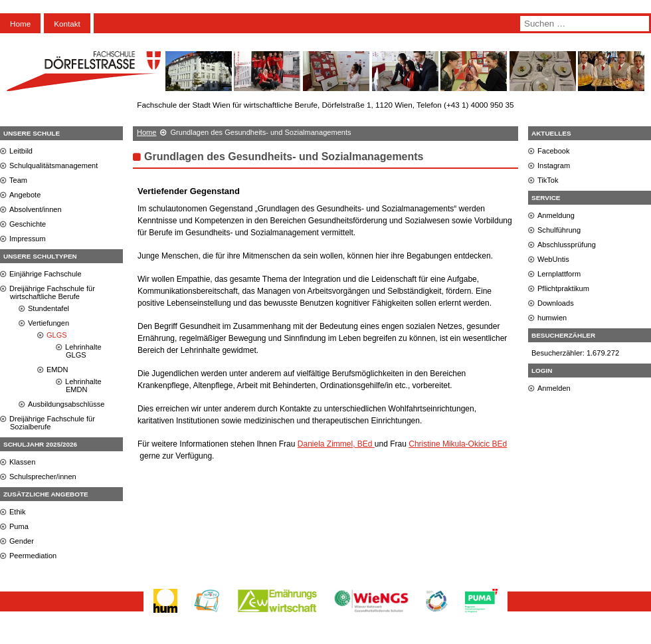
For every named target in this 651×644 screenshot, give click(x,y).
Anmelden (554, 388)
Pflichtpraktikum (563, 288)
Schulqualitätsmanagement (53, 165)
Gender (22, 541)
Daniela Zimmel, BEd (336, 444)
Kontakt (67, 24)
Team (18, 180)
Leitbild (21, 151)
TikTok (548, 180)
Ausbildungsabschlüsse (66, 404)
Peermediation (33, 556)
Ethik (18, 512)
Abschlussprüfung (567, 245)
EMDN (57, 370)
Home (20, 24)
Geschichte (28, 224)
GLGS (57, 335)
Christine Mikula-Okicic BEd (458, 444)
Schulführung (559, 230)
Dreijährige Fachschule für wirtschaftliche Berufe (52, 292)
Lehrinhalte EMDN (83, 385)
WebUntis (553, 259)
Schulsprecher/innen (43, 477)
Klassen (22, 462)
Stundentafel (48, 308)
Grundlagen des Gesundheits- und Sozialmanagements (284, 157)
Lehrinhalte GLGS (83, 351)
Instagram (554, 165)
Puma (19, 526)
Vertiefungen (48, 323)
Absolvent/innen (36, 209)
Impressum (28, 239)
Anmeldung (556, 215)
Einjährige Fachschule (46, 274)
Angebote (25, 195)
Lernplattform (559, 274)
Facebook (554, 151)
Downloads (556, 303)
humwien (552, 318)
